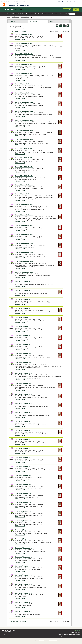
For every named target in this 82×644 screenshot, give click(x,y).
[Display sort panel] (57, 26)
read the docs (41, 640)
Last (24, 31)
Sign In (76, 10)
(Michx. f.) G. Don (24, 34)
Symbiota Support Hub (53, 640)
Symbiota (43, 639)
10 (19, 31)
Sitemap (44, 14)
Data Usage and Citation (75, 632)
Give (68, 2)
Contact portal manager (5, 636)
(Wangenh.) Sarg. (23, 281)
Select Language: (65, 14)
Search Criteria (25, 17)
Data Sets (38, 14)
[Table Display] (61, 26)
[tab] (18, 21)
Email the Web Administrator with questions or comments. (69, 634)
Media (22, 14)
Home (9, 14)
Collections (15, 14)
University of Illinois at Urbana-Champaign (4, 5)
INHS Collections (62, 2)
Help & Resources (53, 14)
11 (20, 31)
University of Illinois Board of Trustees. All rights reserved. (69, 636)
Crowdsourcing (30, 14)
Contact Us (73, 2)
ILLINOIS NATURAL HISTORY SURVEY (8, 630)
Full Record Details (20, 40)
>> (22, 31)
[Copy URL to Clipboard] (68, 26)
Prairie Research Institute (14, 4)
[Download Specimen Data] (64, 26)
